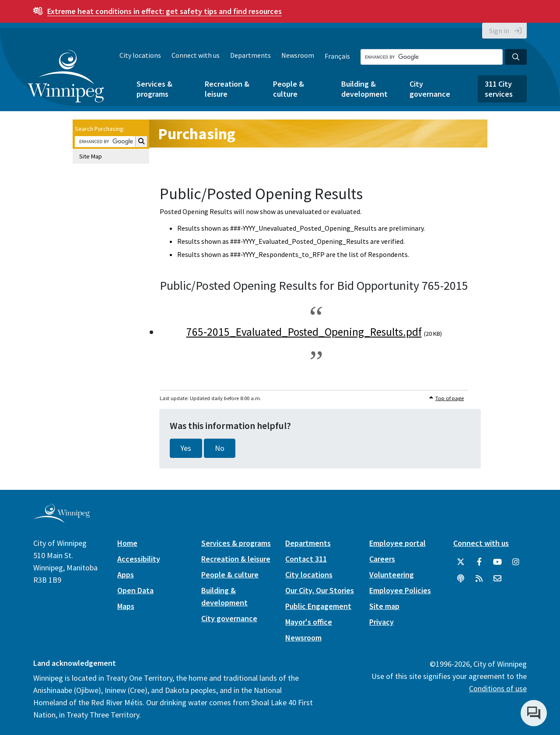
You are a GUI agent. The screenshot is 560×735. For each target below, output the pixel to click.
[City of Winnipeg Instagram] (516, 562)
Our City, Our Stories (320, 590)
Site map (384, 606)
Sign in (499, 31)
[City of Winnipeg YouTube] (497, 562)
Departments (250, 55)
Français (337, 56)
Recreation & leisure (227, 89)
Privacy (381, 622)
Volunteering (392, 575)
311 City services (499, 89)
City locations (140, 55)
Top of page (450, 398)
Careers (382, 559)
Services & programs (154, 89)
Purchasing (197, 134)
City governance (430, 89)
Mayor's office (309, 622)
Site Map (91, 156)
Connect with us (196, 55)
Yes (186, 448)
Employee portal (397, 543)
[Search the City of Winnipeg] (432, 57)
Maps (126, 606)
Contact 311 (306, 559)
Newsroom (298, 55)
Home (127, 543)
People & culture (289, 89)
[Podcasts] (461, 579)
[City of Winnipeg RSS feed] (479, 579)
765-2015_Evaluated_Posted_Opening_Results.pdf (304, 332)
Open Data (135, 590)
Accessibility (139, 559)
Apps (126, 575)
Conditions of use (498, 688)
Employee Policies (400, 590)
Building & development (364, 89)
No (220, 448)
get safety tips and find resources (164, 11)
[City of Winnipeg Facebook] (479, 562)
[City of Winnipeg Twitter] (461, 562)
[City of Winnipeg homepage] (61, 520)
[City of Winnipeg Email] (497, 579)
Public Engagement (318, 606)
